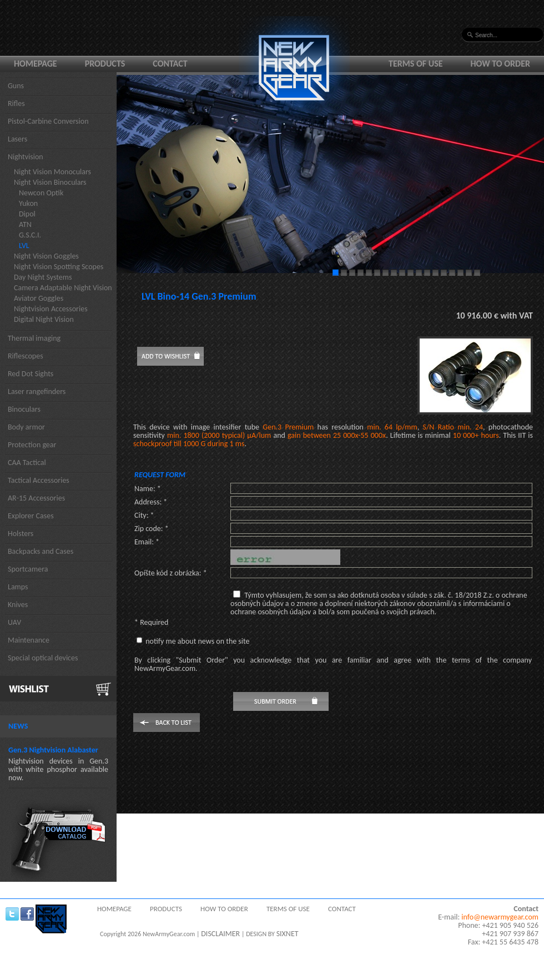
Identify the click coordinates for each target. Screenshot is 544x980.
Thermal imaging (34, 338)
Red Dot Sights (31, 374)
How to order (501, 64)
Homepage (36, 64)
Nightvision (26, 157)
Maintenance (29, 640)
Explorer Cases (31, 516)
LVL (24, 246)
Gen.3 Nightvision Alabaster (53, 750)
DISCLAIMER (220, 934)
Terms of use (416, 64)
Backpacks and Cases (41, 551)
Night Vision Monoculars (52, 172)
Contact (170, 64)
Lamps (18, 587)
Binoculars (24, 409)
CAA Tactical (27, 463)
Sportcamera (28, 569)
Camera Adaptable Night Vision (63, 288)
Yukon (28, 203)
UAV (14, 622)
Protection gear (32, 445)
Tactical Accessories (39, 480)
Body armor (26, 427)
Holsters (21, 534)
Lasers (17, 139)
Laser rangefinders (37, 392)
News (18, 726)
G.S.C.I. (30, 235)
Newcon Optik (41, 193)
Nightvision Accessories (51, 309)
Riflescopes (26, 356)
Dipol (27, 214)
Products (105, 64)
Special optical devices (43, 658)
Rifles (16, 103)
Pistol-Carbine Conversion (48, 121)
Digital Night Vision (44, 319)
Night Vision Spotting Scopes (59, 267)
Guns (16, 86)
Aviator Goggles (39, 298)
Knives (18, 605)
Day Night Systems (43, 277)
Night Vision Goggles (46, 256)
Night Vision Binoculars (50, 182)
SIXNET (288, 934)
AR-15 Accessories (36, 498)
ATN (25, 224)
